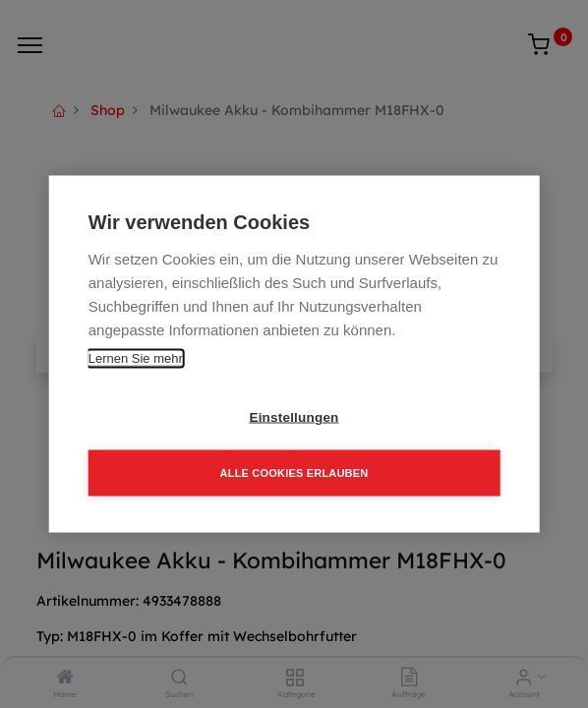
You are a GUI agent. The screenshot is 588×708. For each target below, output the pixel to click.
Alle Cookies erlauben (294, 473)
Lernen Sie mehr (136, 358)
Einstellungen (294, 417)
